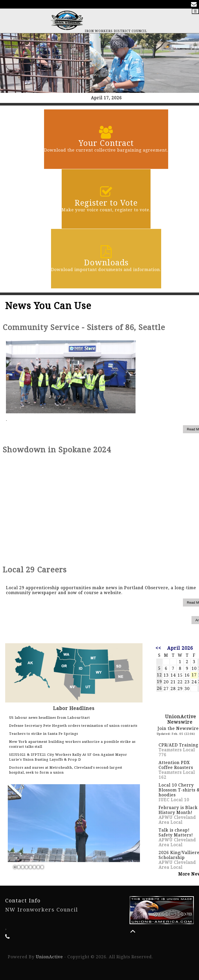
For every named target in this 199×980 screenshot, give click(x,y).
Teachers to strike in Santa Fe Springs (44, 734)
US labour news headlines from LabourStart (49, 718)
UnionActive (49, 957)
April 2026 (180, 648)
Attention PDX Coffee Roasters (176, 765)
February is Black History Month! (178, 810)
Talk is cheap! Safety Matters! (176, 833)
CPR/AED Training (178, 745)
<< (158, 648)
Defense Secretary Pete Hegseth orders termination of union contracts (73, 726)
